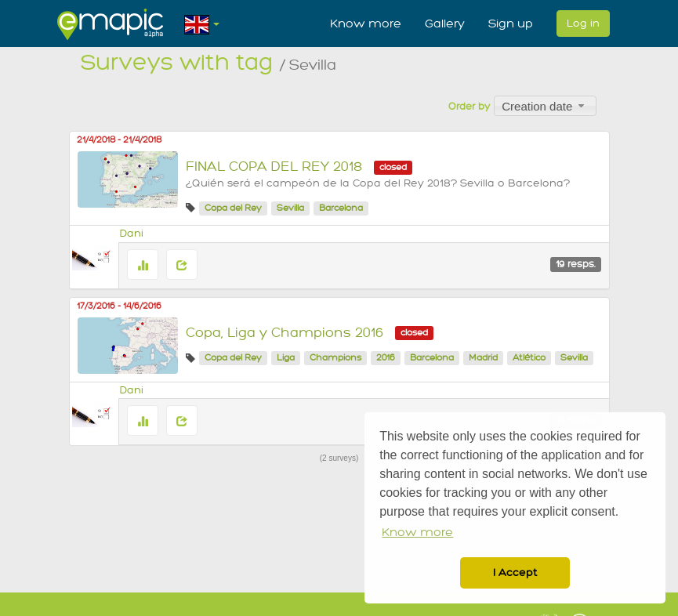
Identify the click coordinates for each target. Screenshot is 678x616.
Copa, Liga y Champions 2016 (285, 333)
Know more (366, 24)
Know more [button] (417, 533)
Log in (583, 23)
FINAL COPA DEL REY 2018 (274, 167)
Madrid (483, 358)
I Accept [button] (515, 573)
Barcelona (341, 208)
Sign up (511, 24)
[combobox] (545, 106)
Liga (286, 358)
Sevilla (290, 208)
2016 (386, 358)
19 (576, 264)
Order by (469, 107)
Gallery (445, 24)
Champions (335, 358)
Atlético (529, 358)
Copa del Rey (233, 208)
